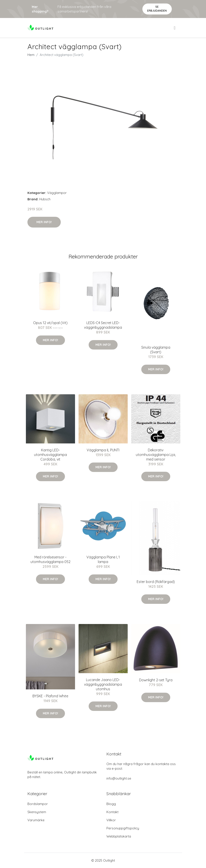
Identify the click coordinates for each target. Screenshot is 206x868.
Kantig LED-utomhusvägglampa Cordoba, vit (50, 455)
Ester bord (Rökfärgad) (156, 582)
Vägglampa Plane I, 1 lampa (103, 559)
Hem (31, 55)
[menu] (175, 28)
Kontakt (112, 812)
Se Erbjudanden (157, 9)
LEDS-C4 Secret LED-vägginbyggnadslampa (103, 325)
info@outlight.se (119, 778)
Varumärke (36, 820)
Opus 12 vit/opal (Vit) (50, 323)
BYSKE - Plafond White (50, 696)
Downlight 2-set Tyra (156, 680)
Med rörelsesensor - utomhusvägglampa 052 (50, 559)
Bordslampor (38, 804)
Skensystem (37, 812)
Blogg (111, 804)
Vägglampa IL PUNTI (103, 450)
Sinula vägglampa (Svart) (156, 350)
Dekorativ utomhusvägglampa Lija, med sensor (156, 455)
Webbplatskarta (119, 836)
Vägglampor (57, 193)
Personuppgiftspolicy (123, 828)
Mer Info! (44, 222)
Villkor (111, 820)
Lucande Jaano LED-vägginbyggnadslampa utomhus (103, 684)
